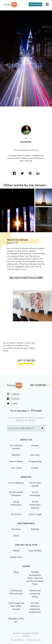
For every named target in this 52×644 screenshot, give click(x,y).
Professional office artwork (16, 592)
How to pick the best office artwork (16, 606)
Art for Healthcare (35, 494)
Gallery (16, 551)
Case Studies (35, 551)
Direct (16, 536)
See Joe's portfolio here (26, 278)
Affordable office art (16, 620)
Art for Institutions (16, 503)
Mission (35, 446)
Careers (35, 468)
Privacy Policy (17, 640)
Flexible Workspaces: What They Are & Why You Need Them (35, 578)
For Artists (16, 514)
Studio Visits (16, 557)
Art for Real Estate (35, 484)
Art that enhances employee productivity (35, 608)
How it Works (16, 461)
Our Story (35, 455)
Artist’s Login (35, 514)
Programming (35, 461)
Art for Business (16, 483)
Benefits (16, 455)
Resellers (16, 529)
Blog (16, 572)
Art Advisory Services (16, 447)
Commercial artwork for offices (35, 594)
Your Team (16, 468)
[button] (47, 4)
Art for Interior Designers (16, 494)
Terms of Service (34, 640)
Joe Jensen (26, 142)
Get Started (35, 4)
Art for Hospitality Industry (35, 505)
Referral (35, 529)
